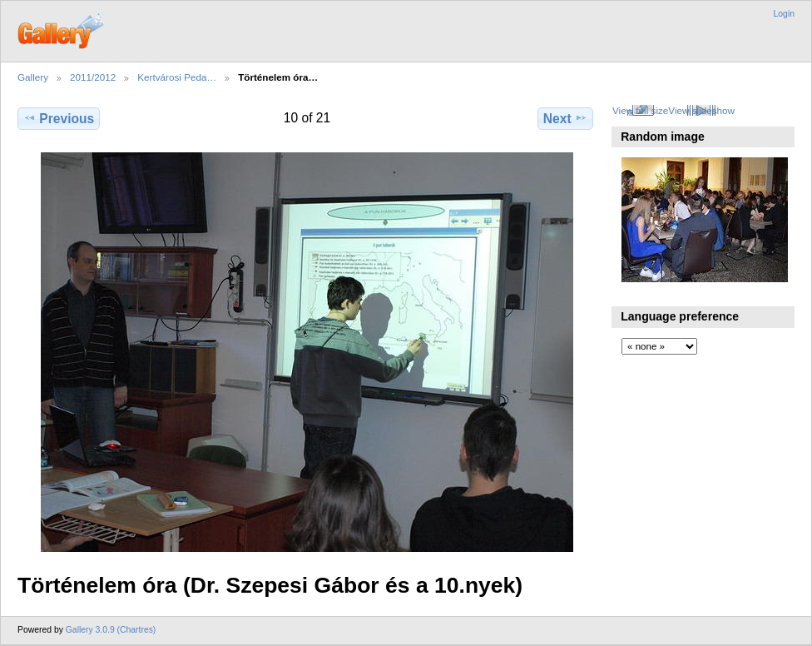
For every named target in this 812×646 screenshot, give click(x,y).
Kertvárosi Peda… (177, 77)
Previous (59, 118)
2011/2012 (93, 77)
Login (784, 14)
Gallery (33, 77)
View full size (640, 110)
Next (565, 118)
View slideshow (701, 110)
